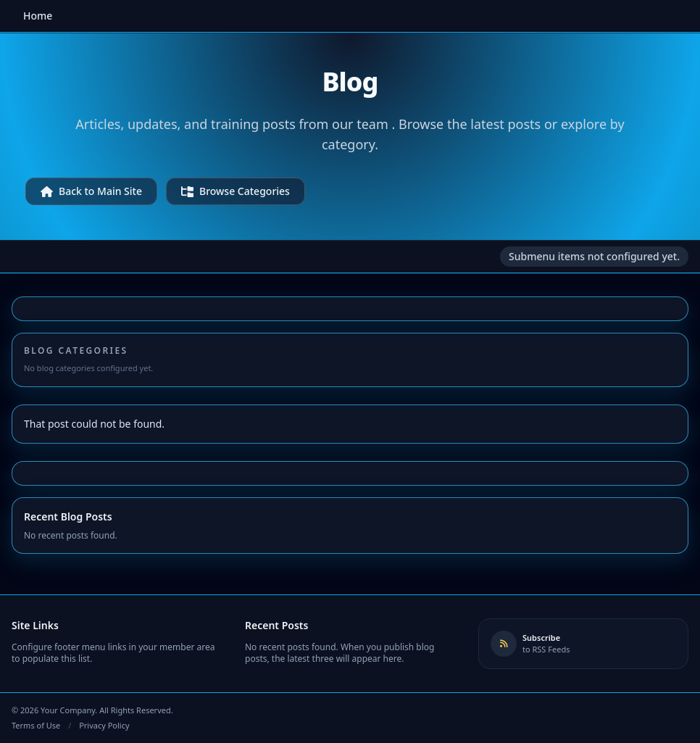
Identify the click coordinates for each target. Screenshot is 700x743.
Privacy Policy (104, 725)
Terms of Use (36, 725)
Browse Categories (236, 191)
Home (38, 16)
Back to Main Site (91, 191)
